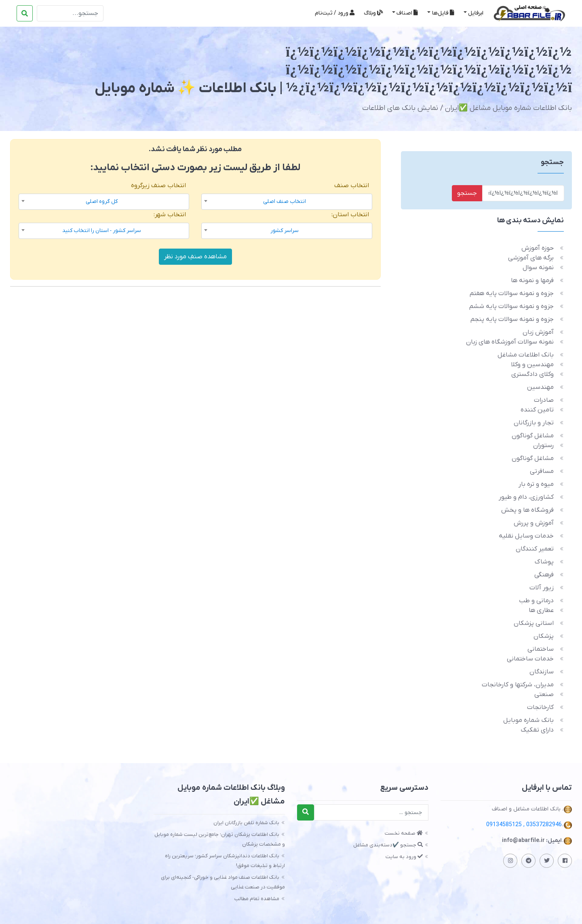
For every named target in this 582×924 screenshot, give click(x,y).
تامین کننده (537, 410)
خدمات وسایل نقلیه (526, 536)
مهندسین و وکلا (532, 365)
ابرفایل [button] (476, 13)
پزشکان (544, 636)
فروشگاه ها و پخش (527, 510)
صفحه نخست (404, 833)
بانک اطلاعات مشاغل (526, 355)
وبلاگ (373, 13)
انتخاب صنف (352, 186)
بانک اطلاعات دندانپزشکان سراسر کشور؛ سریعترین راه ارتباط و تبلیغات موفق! (225, 861)
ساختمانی (541, 649)
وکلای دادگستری (532, 374)
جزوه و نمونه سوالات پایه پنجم (512, 319)
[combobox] (287, 202)
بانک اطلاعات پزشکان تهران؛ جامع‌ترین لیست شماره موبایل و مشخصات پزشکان (220, 839)
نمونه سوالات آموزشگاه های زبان (510, 342)
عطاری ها (541, 610)
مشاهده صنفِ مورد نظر (195, 257)
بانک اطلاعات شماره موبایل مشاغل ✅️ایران (508, 108)
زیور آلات (542, 588)
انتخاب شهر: (170, 215)
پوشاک (544, 562)
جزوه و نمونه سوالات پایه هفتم (512, 293)
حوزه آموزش (538, 248)
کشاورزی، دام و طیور (526, 497)
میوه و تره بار (536, 484)
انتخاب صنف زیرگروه (158, 186)
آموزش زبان (538, 332)
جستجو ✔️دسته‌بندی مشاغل (388, 845)
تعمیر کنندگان (535, 549)
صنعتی (544, 694)
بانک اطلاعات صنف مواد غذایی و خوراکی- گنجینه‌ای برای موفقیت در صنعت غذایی (223, 882)
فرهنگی (544, 575)
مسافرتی (542, 471)
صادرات (544, 400)
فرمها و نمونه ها (532, 281)
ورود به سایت (404, 857)
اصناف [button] (407, 13)
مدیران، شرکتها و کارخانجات (518, 685)
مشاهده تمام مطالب (257, 899)
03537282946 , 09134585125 (524, 825)
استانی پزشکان (534, 623)
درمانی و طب (536, 601)
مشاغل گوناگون (533, 436)
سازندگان (542, 672)
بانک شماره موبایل (528, 720)
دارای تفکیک (537, 730)
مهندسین (540, 387)
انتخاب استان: (350, 215)
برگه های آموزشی (531, 258)
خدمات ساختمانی (530, 659)
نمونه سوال (538, 268)
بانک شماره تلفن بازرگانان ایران (246, 823)
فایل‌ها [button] (443, 13)
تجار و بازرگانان (534, 423)
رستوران (543, 445)
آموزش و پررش (534, 523)
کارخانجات (540, 707)
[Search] (70, 13)
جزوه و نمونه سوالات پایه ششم (511, 306)
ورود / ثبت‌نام (335, 13)
